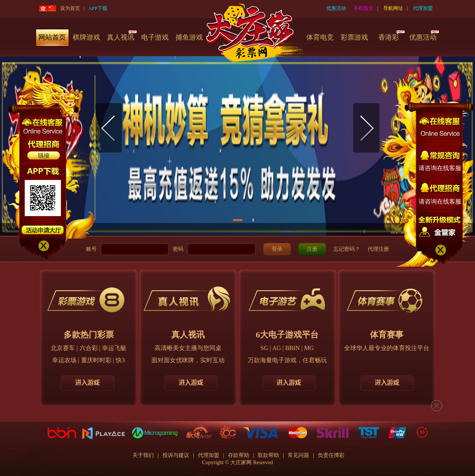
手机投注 (363, 8)
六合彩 (89, 348)
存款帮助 (239, 455)
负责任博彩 (331, 455)
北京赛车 (63, 348)
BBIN (292, 348)
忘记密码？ (347, 249)
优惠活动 (336, 8)
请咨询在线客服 (440, 168)
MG (309, 348)
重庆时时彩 (96, 360)
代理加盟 (423, 8)
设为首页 (70, 8)
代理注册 (378, 249)
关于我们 (143, 455)
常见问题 (298, 455)
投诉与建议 (176, 455)
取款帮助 (268, 455)
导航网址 (393, 8)
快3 (120, 360)
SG (264, 348)
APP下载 (98, 8)
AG (277, 348)
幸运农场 (64, 360)
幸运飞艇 (114, 348)
